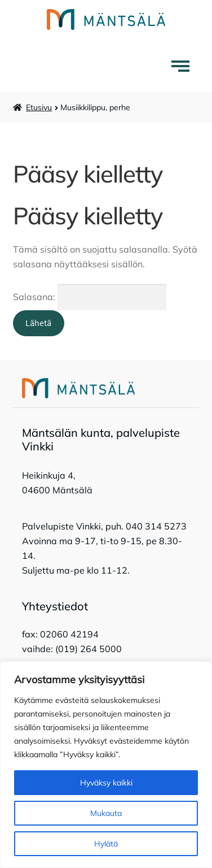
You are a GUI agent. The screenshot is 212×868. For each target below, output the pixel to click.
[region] (106, 765)
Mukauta (106, 813)
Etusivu (39, 107)
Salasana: (90, 297)
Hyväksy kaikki (106, 783)
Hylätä (106, 844)
